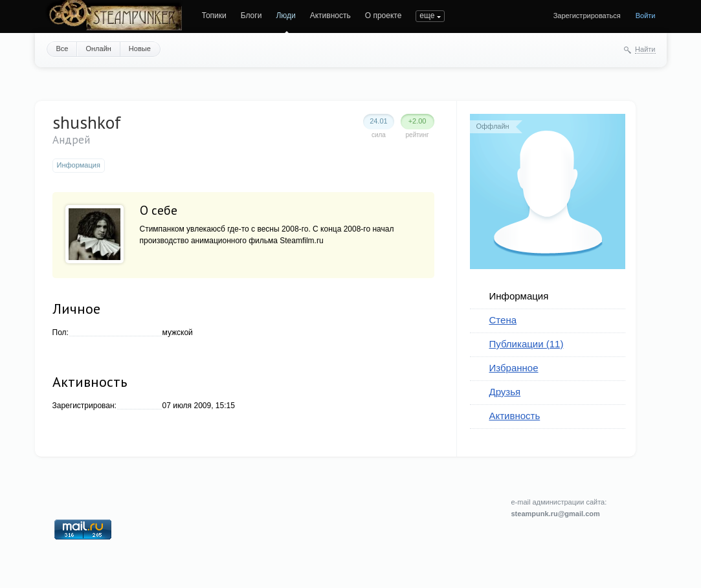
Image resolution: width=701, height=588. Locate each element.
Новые (140, 49)
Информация (519, 296)
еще (427, 16)
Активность (330, 16)
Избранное (514, 368)
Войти (646, 16)
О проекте (384, 16)
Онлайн (98, 49)
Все (62, 49)
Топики (214, 16)
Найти (645, 49)
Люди (285, 16)
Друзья (505, 392)
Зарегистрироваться (587, 16)
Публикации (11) (527, 344)
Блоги (251, 16)
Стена (503, 320)
